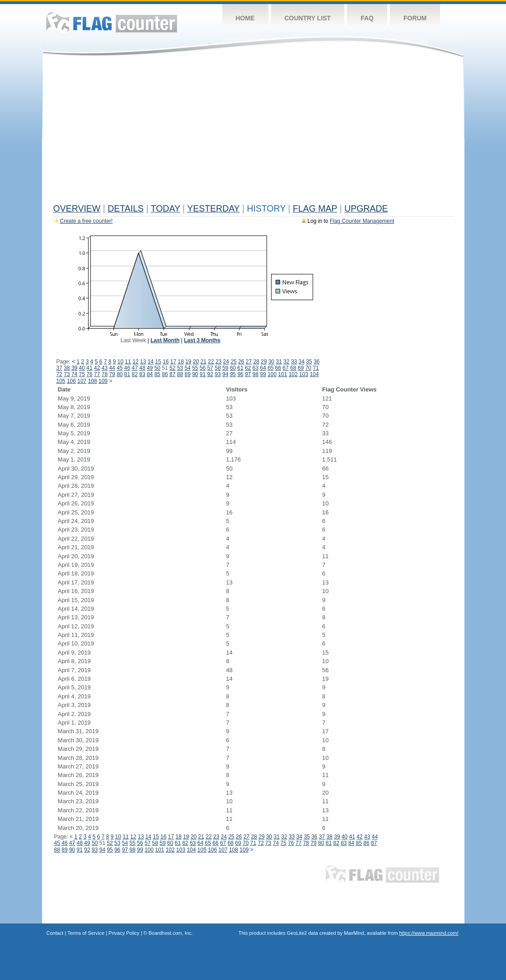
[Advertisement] (253, 132)
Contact (55, 933)
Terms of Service (86, 933)
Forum (415, 18)
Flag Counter (112, 22)
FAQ (367, 18)
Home (245, 18)
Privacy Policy (124, 933)
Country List (308, 18)
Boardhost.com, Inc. (171, 933)
